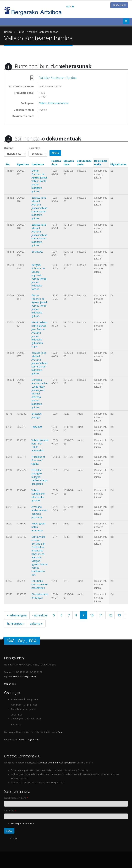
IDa (7, 164)
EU (68, 6)
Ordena (9, 148)
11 (101, 615)
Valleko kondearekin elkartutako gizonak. (38, 495)
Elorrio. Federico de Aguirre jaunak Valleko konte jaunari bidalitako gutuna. (39, 181)
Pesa (60, 732)
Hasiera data (56, 163)
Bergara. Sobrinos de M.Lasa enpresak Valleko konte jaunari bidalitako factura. (39, 277)
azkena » (36, 623)
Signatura (23, 164)
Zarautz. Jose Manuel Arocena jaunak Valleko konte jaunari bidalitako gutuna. (39, 208)
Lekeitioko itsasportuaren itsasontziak (40, 584)
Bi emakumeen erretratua (40, 596)
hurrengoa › (16, 623)
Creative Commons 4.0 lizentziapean (58, 763)
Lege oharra (33, 740)
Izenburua (38, 164)
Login (15, 838)
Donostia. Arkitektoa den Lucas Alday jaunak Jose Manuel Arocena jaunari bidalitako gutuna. (40, 394)
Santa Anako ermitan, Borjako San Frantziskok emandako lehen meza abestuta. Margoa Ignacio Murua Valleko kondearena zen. (39, 556)
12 (110, 615)
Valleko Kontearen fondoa (44, 32)
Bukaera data (69, 163)
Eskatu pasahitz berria (22, 824)
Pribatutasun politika (15, 740)
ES (73, 6)
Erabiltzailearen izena (16, 798)
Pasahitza (10, 811)
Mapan (8, 684)
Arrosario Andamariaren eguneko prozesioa (39, 512)
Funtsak (21, 32)
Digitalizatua (118, 164)
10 (92, 615)
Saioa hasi (119, 5)
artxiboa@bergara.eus (25, 676)
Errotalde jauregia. (37, 415)
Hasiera (8, 32)
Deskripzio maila (101, 163)
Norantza (34, 148)
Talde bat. (37, 427)
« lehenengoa (17, 615)
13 (119, 615)
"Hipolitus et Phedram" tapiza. (38, 460)
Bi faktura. (37, 252)
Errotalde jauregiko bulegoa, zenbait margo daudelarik (40, 477)
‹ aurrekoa (40, 615)
